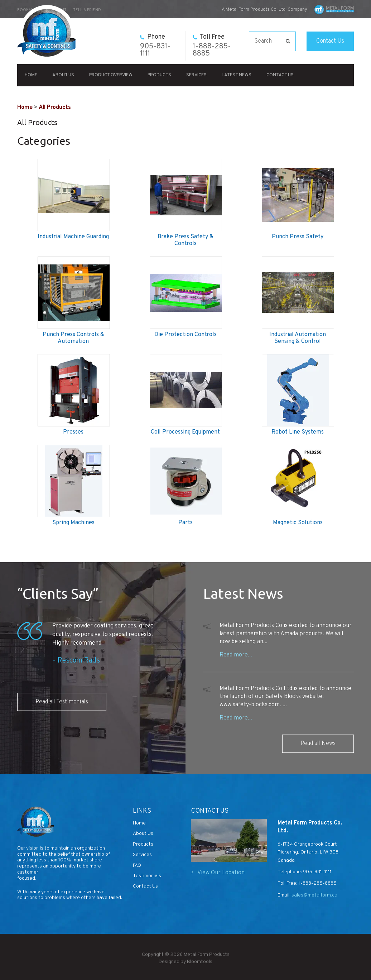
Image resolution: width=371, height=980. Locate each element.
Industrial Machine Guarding (73, 237)
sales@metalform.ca (314, 895)
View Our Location (221, 873)
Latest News (237, 75)
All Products (55, 107)
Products (159, 75)
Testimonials (147, 876)
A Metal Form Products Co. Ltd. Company (264, 10)
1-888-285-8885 (212, 46)
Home (31, 75)
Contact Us (330, 41)
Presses (73, 432)
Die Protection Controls (185, 335)
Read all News (318, 744)
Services (196, 75)
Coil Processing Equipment (185, 432)
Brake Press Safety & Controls (185, 240)
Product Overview (111, 75)
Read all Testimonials (62, 702)
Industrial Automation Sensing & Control (298, 338)
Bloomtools (200, 965)
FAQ (137, 866)
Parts (185, 523)
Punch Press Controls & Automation (73, 338)
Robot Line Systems (298, 432)
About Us (63, 75)
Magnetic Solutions (298, 523)
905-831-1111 (155, 46)
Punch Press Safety (298, 237)
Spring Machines (73, 523)
